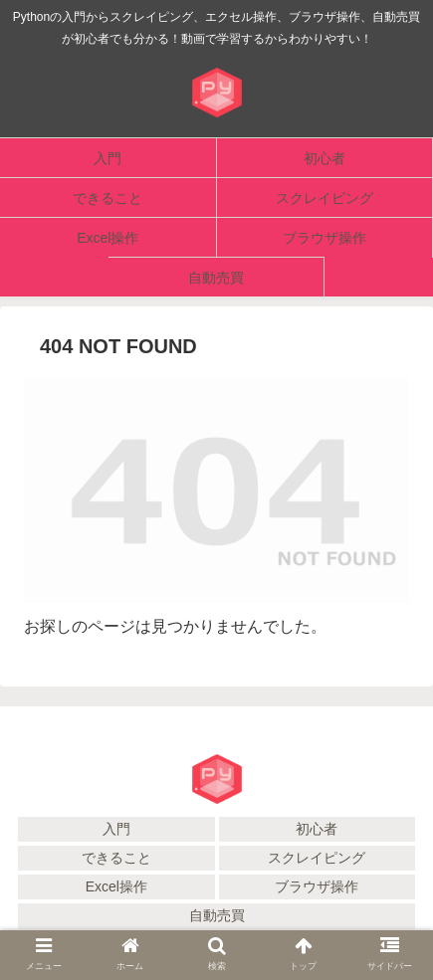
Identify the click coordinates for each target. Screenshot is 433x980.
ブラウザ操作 (317, 886)
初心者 (317, 829)
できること (116, 858)
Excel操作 (116, 886)
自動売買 (217, 915)
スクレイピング (317, 858)
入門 (116, 829)
